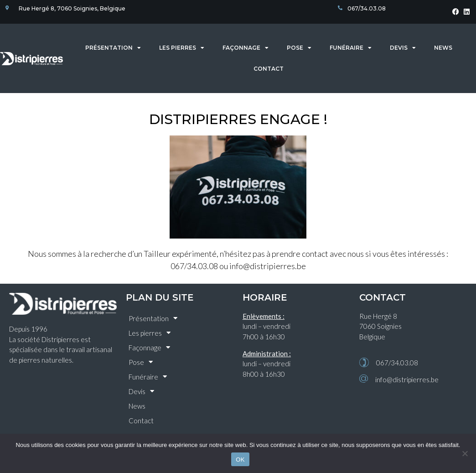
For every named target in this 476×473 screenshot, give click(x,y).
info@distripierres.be (407, 379)
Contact (269, 69)
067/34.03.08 (397, 363)
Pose (299, 48)
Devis (403, 48)
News (443, 48)
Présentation (113, 48)
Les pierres (182, 48)
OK (240, 460)
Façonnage (246, 48)
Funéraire (351, 48)
